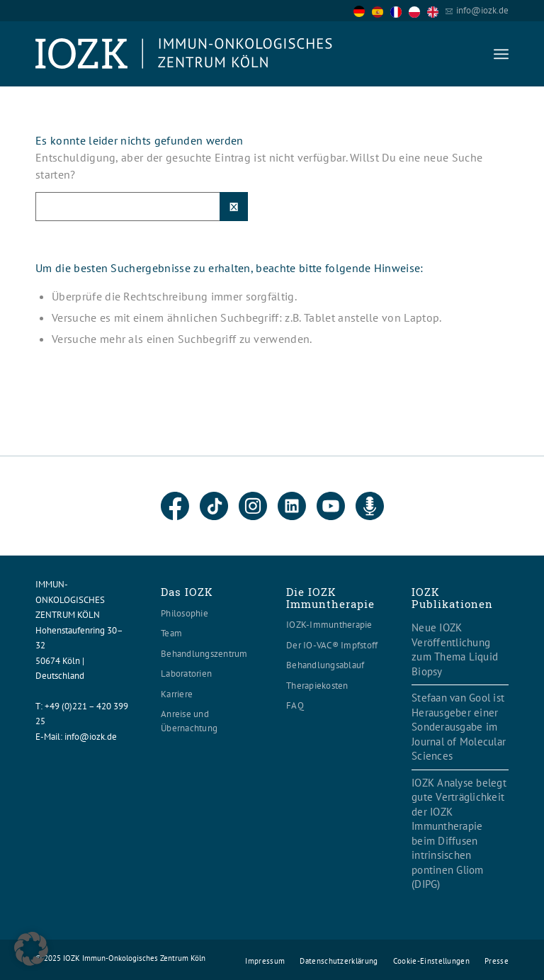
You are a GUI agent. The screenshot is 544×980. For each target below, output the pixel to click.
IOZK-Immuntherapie (329, 625)
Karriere (177, 694)
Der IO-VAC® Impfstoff (332, 645)
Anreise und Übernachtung (189, 721)
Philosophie (185, 613)
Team (171, 633)
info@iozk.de (482, 10)
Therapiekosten (317, 686)
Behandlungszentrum (204, 654)
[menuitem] (501, 54)
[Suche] (142, 207)
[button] (31, 949)
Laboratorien (186, 674)
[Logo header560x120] (184, 54)
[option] (381, 11)
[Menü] (501, 54)
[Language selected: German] (399, 10)
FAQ (295, 705)
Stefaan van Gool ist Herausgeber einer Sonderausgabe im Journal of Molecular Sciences (459, 727)
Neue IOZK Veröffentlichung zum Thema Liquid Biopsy (455, 649)
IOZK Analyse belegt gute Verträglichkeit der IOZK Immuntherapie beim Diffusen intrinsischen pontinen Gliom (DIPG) (459, 834)
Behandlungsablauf (325, 665)
